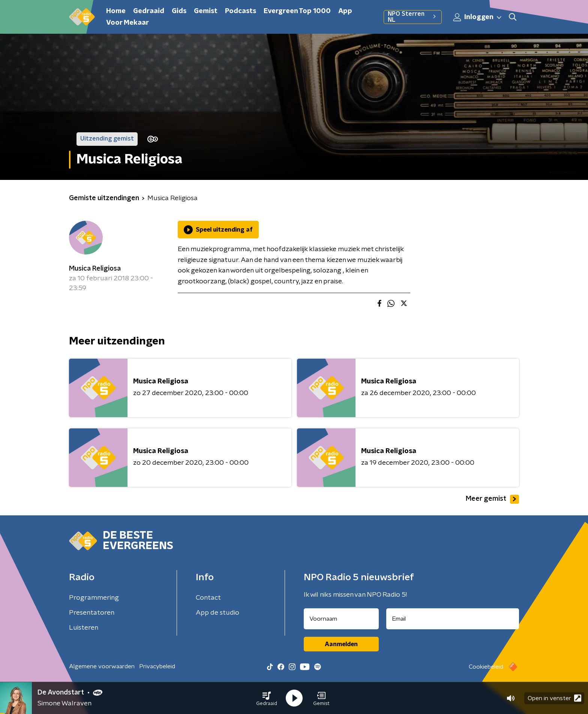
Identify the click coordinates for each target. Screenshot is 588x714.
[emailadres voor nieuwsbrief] (453, 619)
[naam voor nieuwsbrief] (341, 619)
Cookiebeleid (486, 667)
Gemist (206, 11)
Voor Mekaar (127, 23)
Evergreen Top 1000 (297, 11)
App (345, 11)
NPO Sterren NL (413, 17)
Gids (179, 11)
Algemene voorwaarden (102, 666)
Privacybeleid (157, 666)
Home (116, 11)
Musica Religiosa (95, 269)
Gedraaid (149, 11)
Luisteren (84, 628)
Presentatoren (92, 613)
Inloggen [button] (478, 17)
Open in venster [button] (554, 698)
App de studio (217, 613)
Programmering (94, 598)
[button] (267, 698)
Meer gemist (492, 499)
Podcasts (241, 11)
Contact (208, 598)
